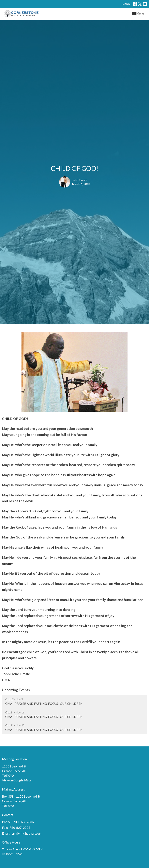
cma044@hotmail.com (27, 833)
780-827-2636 (24, 822)
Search (126, 4)
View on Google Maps (17, 780)
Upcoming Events (16, 690)
